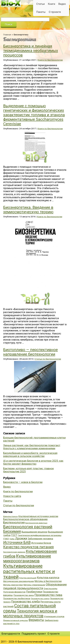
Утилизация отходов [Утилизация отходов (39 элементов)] (54, 616)
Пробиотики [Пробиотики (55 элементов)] (34, 592)
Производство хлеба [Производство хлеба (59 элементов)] (25, 602)
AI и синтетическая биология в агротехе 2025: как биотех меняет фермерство (33, 462)
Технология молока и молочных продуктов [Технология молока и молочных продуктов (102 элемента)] (30, 613)
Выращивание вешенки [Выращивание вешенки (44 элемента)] (34, 532)
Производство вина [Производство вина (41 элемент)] (24, 595)
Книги (52, 4)
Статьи (40, 4)
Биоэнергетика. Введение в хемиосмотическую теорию (28, 210)
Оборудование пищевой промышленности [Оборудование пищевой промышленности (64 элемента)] (35, 586)
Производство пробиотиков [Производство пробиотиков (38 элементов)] (17, 598)
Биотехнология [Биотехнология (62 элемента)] (14, 523)
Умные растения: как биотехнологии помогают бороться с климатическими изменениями (32, 447)
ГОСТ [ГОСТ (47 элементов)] (14, 535)
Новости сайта (12, 496)
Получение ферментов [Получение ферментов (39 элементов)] (14, 592)
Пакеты (41, 12)
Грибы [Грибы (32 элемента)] (12, 539)
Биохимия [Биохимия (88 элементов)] (12, 531)
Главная (7, 35)
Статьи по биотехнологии (48, 359)
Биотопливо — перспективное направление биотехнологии (30, 352)
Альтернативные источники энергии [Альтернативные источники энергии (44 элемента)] (38, 516)
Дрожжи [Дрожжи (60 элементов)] (21, 538)
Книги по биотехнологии (50, 60)
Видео (62, 4)
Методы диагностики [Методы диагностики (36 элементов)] (13, 585)
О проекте (55, 12)
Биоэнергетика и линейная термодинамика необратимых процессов (31, 51)
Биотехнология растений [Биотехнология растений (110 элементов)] (28, 527)
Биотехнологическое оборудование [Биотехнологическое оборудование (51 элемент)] (25, 519)
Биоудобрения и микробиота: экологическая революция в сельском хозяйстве (30, 455)
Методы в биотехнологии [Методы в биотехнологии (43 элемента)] (48, 581)
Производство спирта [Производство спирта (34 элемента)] (40, 599)
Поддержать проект (34, 634)
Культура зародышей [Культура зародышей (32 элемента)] (28, 578)
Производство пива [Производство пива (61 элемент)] (48, 595)
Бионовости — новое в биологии (23, 482)
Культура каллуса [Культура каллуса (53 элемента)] (48, 577)
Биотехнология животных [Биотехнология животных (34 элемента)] (36, 523)
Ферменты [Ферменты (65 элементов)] (36, 620)
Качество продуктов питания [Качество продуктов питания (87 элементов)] (28, 547)
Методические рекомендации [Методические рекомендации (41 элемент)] (19, 581)
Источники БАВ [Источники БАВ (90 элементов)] (17, 542)
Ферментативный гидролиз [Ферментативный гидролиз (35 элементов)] (16, 620)
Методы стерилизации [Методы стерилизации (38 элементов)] (34, 585)
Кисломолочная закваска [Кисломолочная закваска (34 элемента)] (14, 552)
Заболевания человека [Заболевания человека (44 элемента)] (40, 539)
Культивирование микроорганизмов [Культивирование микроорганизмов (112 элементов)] (27, 558)
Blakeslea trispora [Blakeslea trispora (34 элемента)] (10, 517)
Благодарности (11, 634)
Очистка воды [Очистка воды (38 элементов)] (50, 588)
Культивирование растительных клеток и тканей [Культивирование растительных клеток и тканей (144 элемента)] (29, 571)
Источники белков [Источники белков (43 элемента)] (41, 543)
